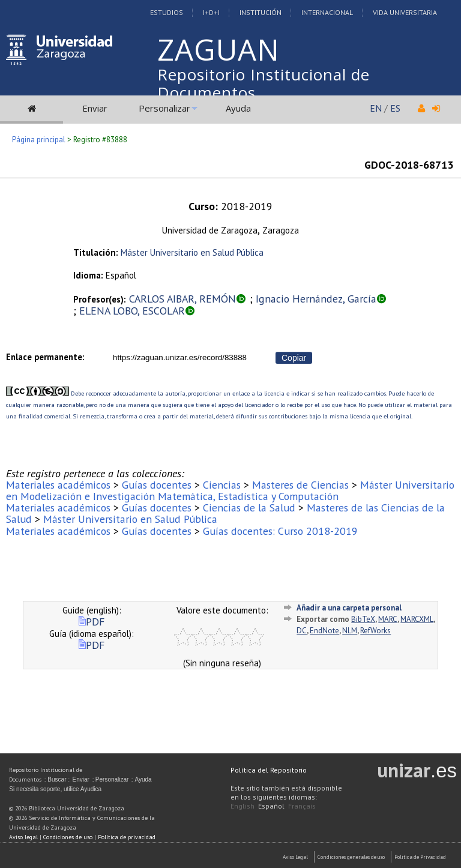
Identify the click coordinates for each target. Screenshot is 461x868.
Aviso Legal (295, 857)
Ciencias (222, 485)
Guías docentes (157, 485)
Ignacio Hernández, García (316, 299)
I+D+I (211, 12)
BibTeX (363, 619)
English (243, 806)
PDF (92, 622)
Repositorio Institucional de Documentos (264, 83)
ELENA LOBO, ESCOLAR (132, 311)
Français (302, 806)
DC (302, 631)
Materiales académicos (58, 485)
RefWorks (375, 631)
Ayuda (238, 108)
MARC (388, 619)
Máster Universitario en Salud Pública (192, 252)
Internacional (327, 12)
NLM (350, 631)
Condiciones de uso (68, 837)
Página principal (39, 140)
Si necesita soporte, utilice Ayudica (55, 789)
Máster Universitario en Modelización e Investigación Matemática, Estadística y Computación (230, 490)
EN (376, 108)
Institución (261, 12)
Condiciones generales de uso (351, 857)
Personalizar (164, 108)
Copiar (294, 358)
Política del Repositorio (269, 770)
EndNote (324, 631)
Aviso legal (23, 837)
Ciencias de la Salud (249, 508)
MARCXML (417, 619)
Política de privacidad (127, 837)
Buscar (57, 779)
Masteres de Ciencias (300, 485)
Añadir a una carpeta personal (349, 608)
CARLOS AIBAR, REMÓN (182, 299)
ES (395, 108)
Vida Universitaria (405, 12)
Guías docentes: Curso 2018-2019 (280, 531)
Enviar (95, 108)
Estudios (167, 12)
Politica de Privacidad (420, 857)
